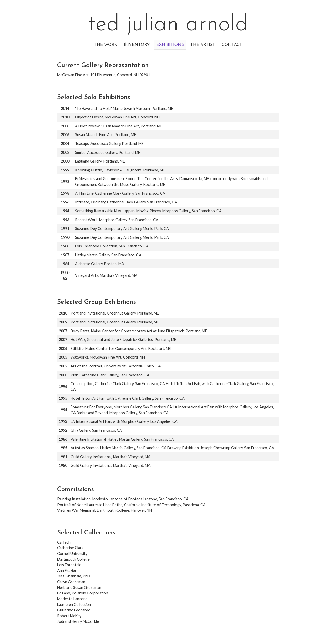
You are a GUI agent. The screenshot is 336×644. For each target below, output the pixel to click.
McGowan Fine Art (73, 75)
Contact (232, 45)
